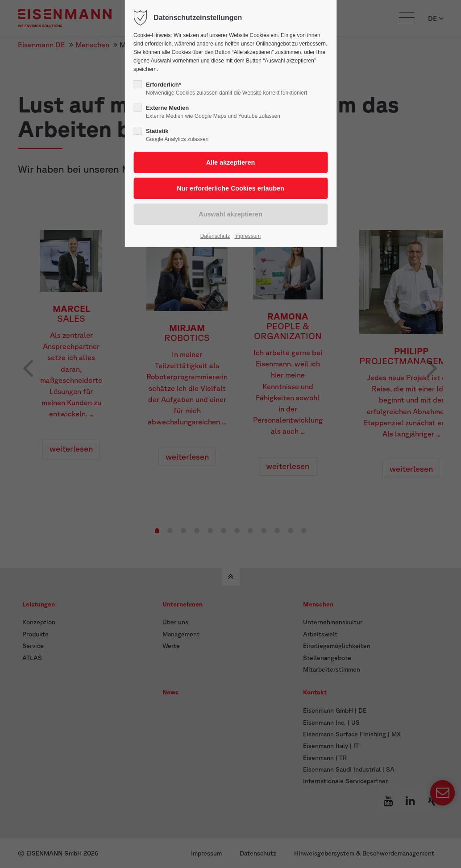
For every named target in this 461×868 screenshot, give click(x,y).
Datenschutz (215, 236)
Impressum (247, 236)
